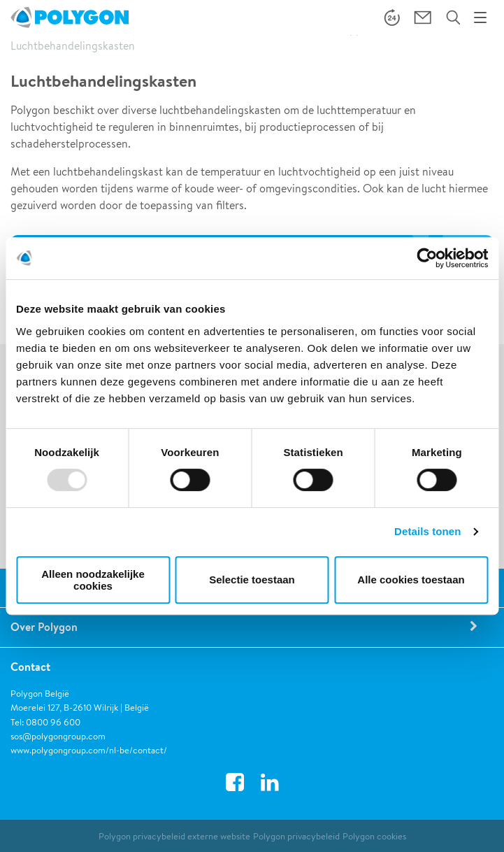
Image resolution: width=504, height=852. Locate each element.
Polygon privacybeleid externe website (174, 836)
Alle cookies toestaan (411, 580)
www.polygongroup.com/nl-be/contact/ (89, 750)
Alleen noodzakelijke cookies (93, 580)
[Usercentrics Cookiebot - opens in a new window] (427, 258)
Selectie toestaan (252, 580)
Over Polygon (44, 627)
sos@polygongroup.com (58, 736)
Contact (30, 667)
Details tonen (427, 531)
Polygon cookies (374, 836)
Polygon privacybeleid (296, 836)
